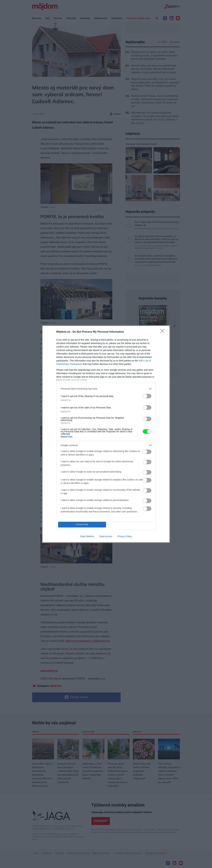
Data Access (106, 536)
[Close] (163, 332)
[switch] (147, 396)
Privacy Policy (125, 536)
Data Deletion (87, 536)
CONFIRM (82, 525)
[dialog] (106, 434)
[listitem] (106, 389)
